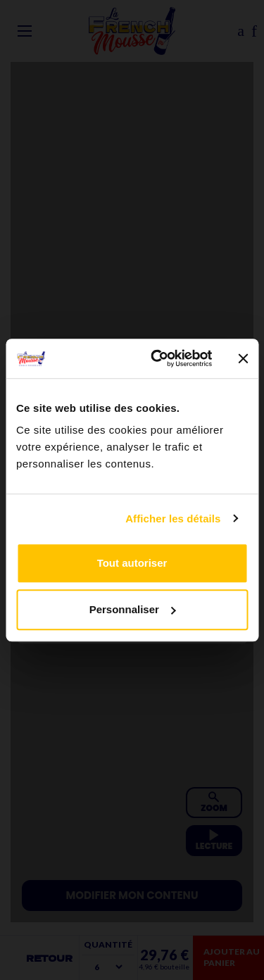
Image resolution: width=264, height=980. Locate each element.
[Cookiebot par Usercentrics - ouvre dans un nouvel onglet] (157, 358)
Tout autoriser (132, 563)
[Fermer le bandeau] (243, 358)
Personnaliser (133, 609)
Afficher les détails (173, 519)
